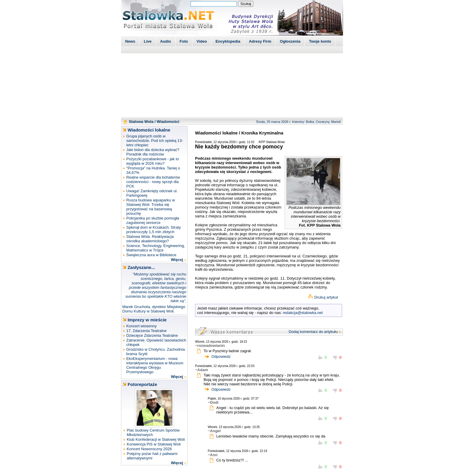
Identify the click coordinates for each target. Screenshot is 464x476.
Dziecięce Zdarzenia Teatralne (152, 335)
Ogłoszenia (290, 41)
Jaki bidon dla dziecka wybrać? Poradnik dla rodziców (153, 152)
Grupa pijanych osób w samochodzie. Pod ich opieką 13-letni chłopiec (155, 141)
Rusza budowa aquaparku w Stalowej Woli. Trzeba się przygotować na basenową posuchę (151, 207)
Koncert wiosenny (142, 326)
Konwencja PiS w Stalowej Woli (154, 444)
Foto (184, 41)
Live (148, 41)
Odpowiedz (221, 356)
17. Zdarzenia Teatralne (146, 331)
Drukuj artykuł (326, 297)
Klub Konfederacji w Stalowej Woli (156, 439)
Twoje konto (320, 41)
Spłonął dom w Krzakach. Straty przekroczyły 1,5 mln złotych (154, 230)
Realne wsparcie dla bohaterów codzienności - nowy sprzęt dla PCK (153, 182)
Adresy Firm (260, 41)
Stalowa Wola (141, 122)
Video (202, 41)
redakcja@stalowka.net (303, 313)
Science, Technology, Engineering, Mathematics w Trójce (156, 248)
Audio (166, 41)
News (130, 41)
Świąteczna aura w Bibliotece (151, 255)
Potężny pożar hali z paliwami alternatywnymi (152, 456)
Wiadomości (168, 122)
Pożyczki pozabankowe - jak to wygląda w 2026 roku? (153, 161)
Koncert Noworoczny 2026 (149, 449)
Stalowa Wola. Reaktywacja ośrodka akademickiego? (150, 239)
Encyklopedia (228, 41)
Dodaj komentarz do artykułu (313, 332)
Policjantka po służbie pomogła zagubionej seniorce (153, 220)
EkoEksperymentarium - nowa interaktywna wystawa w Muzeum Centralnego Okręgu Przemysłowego (155, 365)
